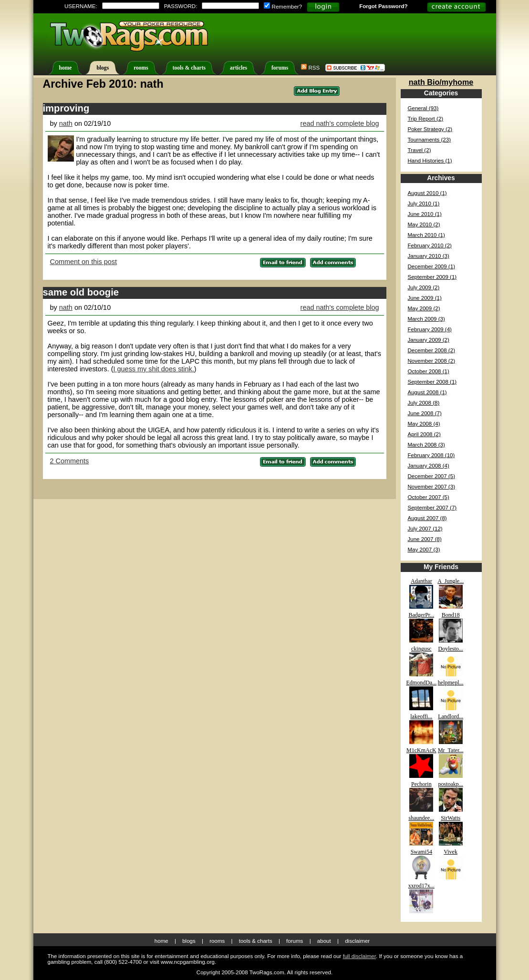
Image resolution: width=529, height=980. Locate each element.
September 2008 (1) (432, 382)
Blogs (189, 941)
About (324, 941)
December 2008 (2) (431, 350)
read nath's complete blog (340, 123)
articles (239, 68)
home (66, 68)
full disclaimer (359, 956)
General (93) (423, 108)
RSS (310, 68)
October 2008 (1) (429, 371)
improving (66, 108)
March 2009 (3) (426, 319)
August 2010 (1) (427, 193)
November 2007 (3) (431, 487)
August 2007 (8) (427, 518)
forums (280, 68)
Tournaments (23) (430, 140)
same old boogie (81, 292)
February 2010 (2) (430, 245)
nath (66, 123)
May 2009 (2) (424, 308)
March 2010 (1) (426, 235)
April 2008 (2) (424, 434)
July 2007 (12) (425, 529)
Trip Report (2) (426, 119)
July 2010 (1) (424, 204)
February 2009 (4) (430, 329)
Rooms (217, 941)
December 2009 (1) (431, 266)
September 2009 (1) (432, 277)
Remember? (283, 7)
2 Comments (70, 461)
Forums (295, 941)
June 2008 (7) (425, 413)
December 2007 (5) (431, 476)
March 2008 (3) (426, 445)
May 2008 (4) (424, 424)
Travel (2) (420, 150)
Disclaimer (357, 941)
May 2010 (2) (424, 225)
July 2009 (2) (424, 287)
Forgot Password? (383, 6)
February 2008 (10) (431, 455)
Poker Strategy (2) (430, 129)
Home (161, 941)
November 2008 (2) (431, 361)
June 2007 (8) (425, 539)
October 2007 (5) (429, 497)
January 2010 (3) (429, 256)
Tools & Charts (256, 941)
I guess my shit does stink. (154, 369)
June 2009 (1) (425, 298)
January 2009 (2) (429, 340)
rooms (141, 68)
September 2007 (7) (432, 508)
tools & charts (189, 68)
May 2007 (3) (424, 550)
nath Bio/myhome (441, 82)
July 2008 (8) (424, 403)
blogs (103, 68)
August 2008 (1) (427, 392)
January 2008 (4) (429, 466)
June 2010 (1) (425, 214)
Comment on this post (83, 262)
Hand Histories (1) (430, 161)
